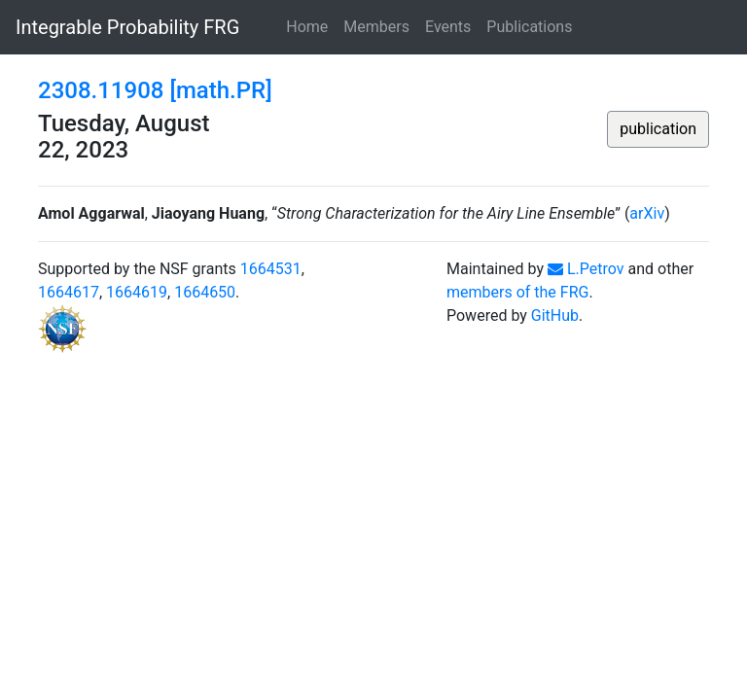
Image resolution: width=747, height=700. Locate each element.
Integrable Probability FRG (127, 27)
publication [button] (658, 129)
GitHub (555, 315)
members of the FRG (517, 292)
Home (307, 27)
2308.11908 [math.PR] (155, 90)
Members (376, 27)
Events (448, 27)
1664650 (205, 292)
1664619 (137, 292)
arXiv (647, 213)
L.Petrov (586, 269)
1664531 (271, 269)
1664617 (69, 292)
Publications (529, 27)
